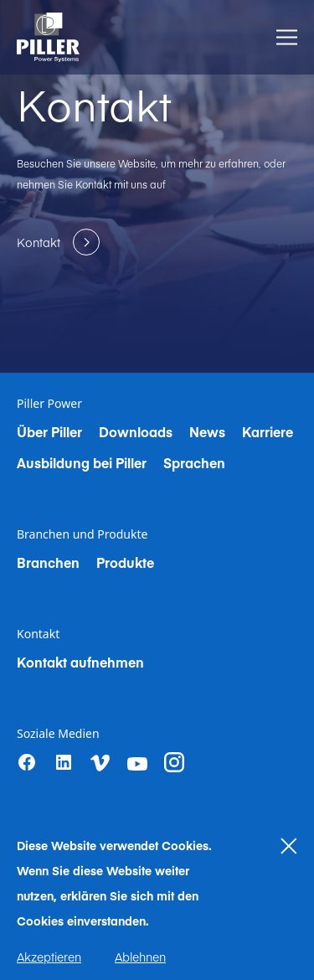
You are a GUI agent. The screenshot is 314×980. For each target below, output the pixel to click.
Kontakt (38, 634)
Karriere (268, 431)
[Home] (48, 37)
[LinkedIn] (64, 762)
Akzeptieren (49, 957)
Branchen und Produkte (82, 534)
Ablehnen (140, 957)
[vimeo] (100, 763)
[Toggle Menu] (287, 37)
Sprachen (194, 462)
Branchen (48, 562)
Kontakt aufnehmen (80, 662)
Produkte (125, 562)
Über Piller (49, 431)
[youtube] (137, 764)
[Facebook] (27, 762)
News (207, 431)
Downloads (136, 431)
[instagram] (174, 762)
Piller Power (49, 404)
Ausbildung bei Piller (82, 462)
